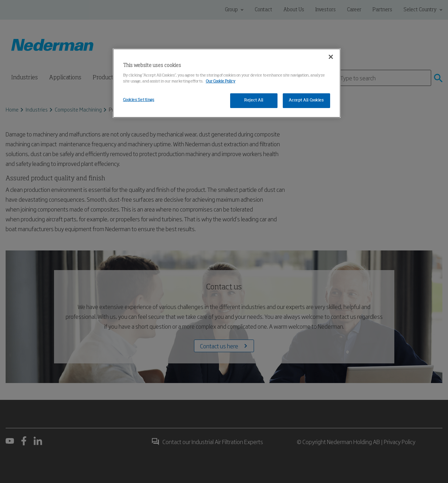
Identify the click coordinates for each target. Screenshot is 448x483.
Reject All (254, 100)
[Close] (331, 57)
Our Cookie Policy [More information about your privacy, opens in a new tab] (221, 81)
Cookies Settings (139, 100)
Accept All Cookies (306, 100)
